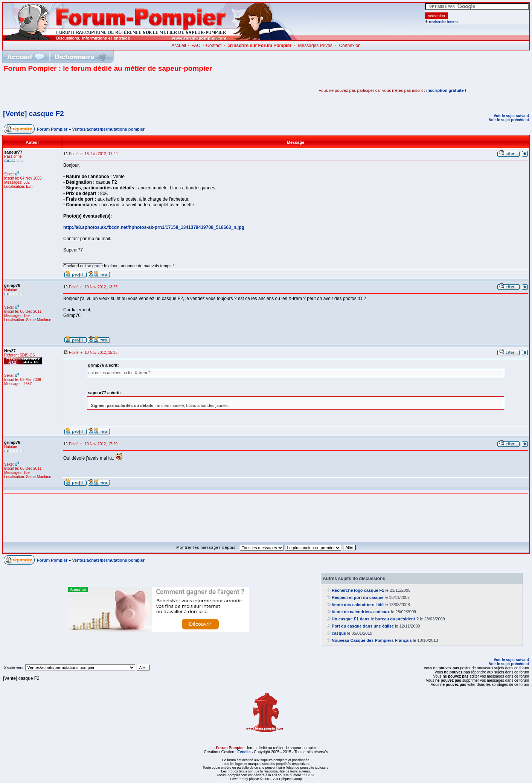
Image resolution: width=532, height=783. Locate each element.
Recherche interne (444, 22)
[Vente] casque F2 (34, 113)
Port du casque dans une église (363, 626)
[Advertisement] (92, 90)
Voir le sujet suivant (511, 116)
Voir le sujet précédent (509, 120)
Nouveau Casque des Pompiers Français (372, 640)
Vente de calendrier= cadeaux (361, 612)
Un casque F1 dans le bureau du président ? (375, 619)
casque (339, 633)
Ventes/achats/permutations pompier (109, 129)
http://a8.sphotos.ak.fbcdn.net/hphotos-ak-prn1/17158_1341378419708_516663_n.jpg (154, 227)
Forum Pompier (52, 129)
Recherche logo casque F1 (358, 590)
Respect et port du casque (358, 597)
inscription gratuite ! (446, 90)
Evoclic (244, 752)
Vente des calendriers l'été (358, 605)
